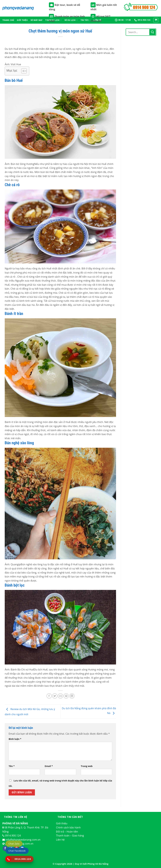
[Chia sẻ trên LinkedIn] (72, 696)
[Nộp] (153, 32)
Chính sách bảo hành (68, 827)
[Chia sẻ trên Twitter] (55, 696)
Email (49, 766)
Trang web (87, 766)
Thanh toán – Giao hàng (70, 836)
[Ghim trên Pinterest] (66, 696)
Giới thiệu (22, 20)
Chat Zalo (14, 844)
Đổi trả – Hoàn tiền (67, 832)
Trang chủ (8, 20)
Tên (12, 766)
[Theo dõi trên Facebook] (5, 848)
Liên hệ (60, 840)
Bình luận (15, 739)
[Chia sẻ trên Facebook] (49, 696)
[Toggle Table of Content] (22, 71)
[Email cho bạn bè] (60, 696)
